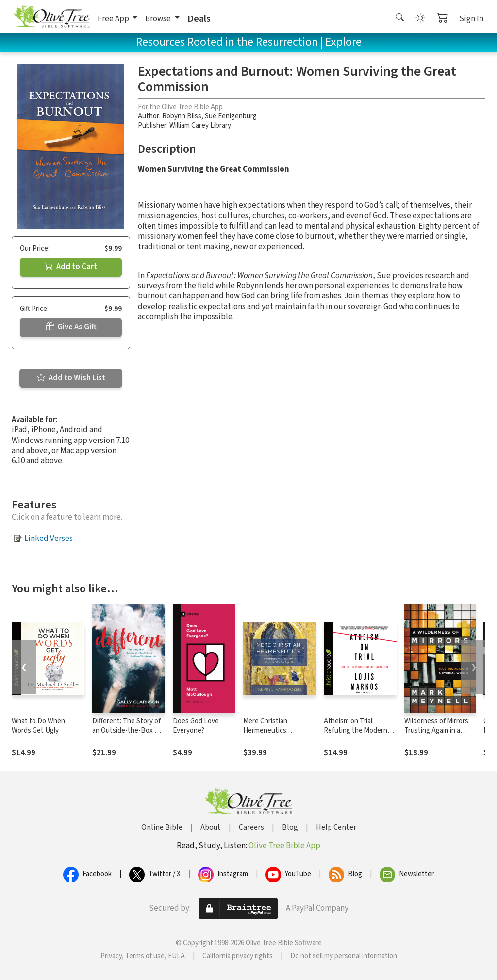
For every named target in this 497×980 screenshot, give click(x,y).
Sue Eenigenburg (231, 116)
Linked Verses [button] (49, 539)
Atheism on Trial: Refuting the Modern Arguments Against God (360, 730)
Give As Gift (71, 327)
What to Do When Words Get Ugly (38, 726)
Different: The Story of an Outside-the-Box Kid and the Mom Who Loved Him (128, 735)
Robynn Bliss (182, 116)
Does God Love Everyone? (196, 726)
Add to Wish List (71, 378)
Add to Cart (71, 267)
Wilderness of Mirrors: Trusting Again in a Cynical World (437, 730)
